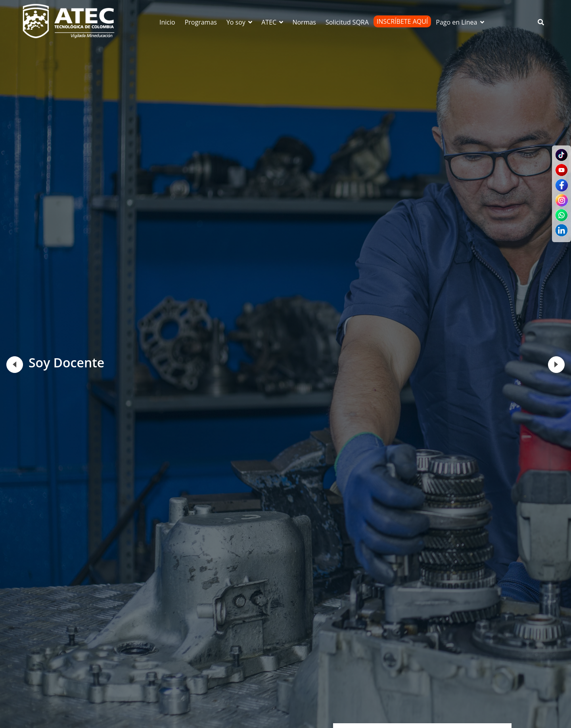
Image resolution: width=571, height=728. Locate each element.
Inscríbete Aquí (402, 21)
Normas (304, 22)
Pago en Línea (460, 22)
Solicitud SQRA (347, 22)
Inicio (167, 22)
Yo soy (240, 22)
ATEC (273, 22)
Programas (201, 22)
